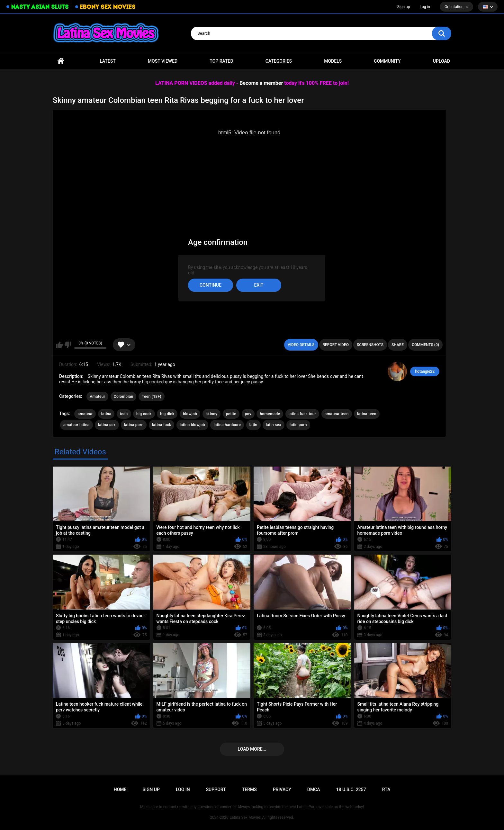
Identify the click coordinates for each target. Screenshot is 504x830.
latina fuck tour (302, 414)
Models (333, 61)
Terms (249, 790)
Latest (108, 61)
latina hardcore (227, 425)
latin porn (298, 425)
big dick (167, 414)
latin (253, 425)
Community (387, 61)
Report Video (336, 345)
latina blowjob (192, 425)
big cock (144, 414)
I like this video (59, 345)
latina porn (134, 425)
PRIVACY (282, 790)
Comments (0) (425, 345)
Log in (425, 7)
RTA (386, 790)
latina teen (367, 414)
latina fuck (162, 425)
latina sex (107, 425)
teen (124, 414)
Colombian (124, 397)
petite (231, 414)
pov (248, 414)
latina (106, 414)
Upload (441, 61)
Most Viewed (163, 61)
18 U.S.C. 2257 (351, 790)
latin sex (274, 425)
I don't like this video (68, 345)
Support (216, 790)
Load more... (252, 749)
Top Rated (221, 61)
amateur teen (337, 414)
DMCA (314, 790)
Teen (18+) (152, 397)
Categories (279, 61)
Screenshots (370, 345)
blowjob (190, 414)
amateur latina (76, 425)
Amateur (97, 397)
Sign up (404, 7)
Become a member (261, 83)
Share (398, 345)
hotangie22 (425, 371)
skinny (212, 414)
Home (61, 61)
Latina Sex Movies (245, 817)
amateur (85, 414)
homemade (270, 414)
